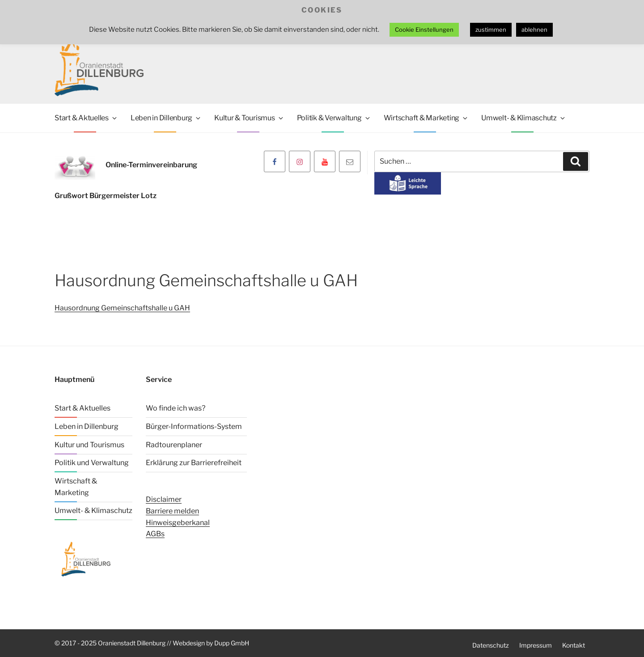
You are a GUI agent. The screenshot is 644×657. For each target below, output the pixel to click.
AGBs (155, 534)
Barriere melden (172, 511)
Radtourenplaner (174, 444)
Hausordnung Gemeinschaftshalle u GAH (122, 308)
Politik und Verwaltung (92, 463)
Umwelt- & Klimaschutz (524, 118)
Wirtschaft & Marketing (426, 118)
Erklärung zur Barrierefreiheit (194, 463)
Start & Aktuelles (86, 118)
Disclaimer (164, 499)
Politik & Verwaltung (334, 118)
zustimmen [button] (491, 30)
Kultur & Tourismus (249, 118)
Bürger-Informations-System (194, 426)
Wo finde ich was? (176, 408)
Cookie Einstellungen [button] (424, 30)
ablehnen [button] (534, 30)
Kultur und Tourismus (89, 444)
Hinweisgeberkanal (178, 522)
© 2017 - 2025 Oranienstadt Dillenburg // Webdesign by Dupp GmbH (152, 642)
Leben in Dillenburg (166, 118)
